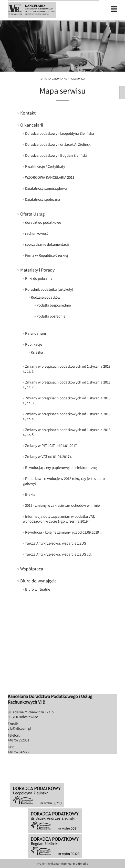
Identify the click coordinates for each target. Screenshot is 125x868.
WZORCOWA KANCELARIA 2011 (50, 177)
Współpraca (32, 569)
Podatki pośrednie (51, 316)
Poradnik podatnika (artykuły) (49, 289)
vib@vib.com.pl (19, 728)
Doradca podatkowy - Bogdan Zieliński (56, 155)
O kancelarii (32, 125)
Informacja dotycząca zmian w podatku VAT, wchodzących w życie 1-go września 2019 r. (59, 519)
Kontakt (28, 113)
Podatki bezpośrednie (54, 305)
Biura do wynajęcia (38, 581)
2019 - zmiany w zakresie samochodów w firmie (62, 505)
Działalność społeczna (43, 199)
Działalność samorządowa (46, 188)
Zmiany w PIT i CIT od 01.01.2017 (51, 446)
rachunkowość (37, 233)
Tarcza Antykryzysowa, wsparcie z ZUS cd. (58, 554)
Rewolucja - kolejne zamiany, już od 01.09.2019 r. (63, 532)
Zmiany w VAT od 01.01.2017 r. (49, 456)
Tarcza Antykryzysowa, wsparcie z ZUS (56, 543)
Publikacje (34, 344)
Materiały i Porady (37, 270)
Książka (37, 352)
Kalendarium (35, 333)
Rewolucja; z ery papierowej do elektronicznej (61, 467)
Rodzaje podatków (46, 297)
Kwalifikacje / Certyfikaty (45, 166)
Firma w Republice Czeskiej (47, 255)
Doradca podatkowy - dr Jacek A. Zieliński (58, 144)
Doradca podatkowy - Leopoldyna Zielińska (60, 133)
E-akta (30, 494)
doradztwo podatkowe (43, 222)
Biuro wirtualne (38, 589)
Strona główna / (53, 79)
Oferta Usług (32, 214)
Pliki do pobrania (39, 278)
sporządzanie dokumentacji (47, 244)
